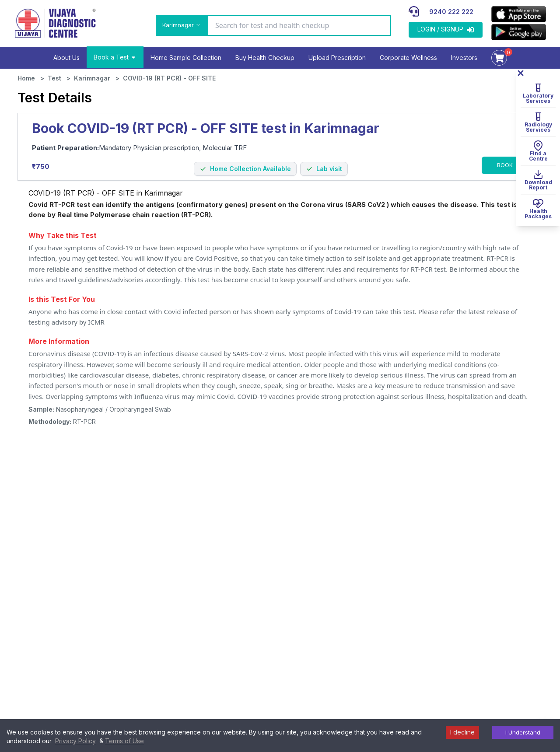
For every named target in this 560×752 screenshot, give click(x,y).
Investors (464, 58)
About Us (66, 58)
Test (54, 78)
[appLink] (519, 14)
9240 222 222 (451, 12)
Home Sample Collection (186, 58)
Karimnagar (92, 78)
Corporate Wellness (408, 58)
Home (26, 78)
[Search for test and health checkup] (299, 25)
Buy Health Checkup (265, 58)
